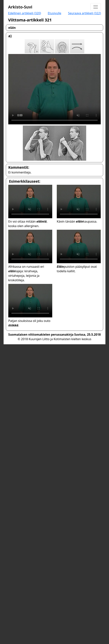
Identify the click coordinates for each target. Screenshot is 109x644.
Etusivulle (54, 13)
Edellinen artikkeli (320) (25, 13)
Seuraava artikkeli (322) (84, 13)
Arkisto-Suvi (20, 7)
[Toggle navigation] (96, 7)
